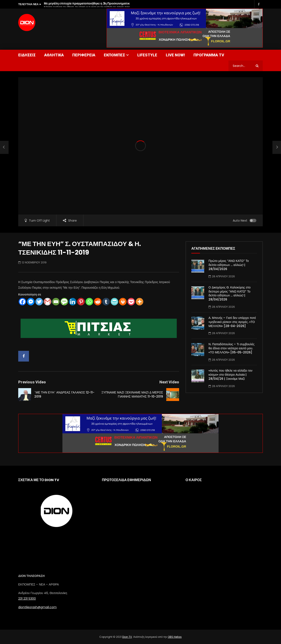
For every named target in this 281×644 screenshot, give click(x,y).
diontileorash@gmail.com (37, 607)
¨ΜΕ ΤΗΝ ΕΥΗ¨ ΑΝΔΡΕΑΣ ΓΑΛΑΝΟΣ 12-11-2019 (64, 394)
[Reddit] (98, 302)
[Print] (123, 302)
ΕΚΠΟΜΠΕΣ (114, 55)
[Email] (56, 302)
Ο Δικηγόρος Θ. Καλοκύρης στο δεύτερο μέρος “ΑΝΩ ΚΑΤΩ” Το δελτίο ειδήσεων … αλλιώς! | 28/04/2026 (230, 293)
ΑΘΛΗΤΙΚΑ (54, 55)
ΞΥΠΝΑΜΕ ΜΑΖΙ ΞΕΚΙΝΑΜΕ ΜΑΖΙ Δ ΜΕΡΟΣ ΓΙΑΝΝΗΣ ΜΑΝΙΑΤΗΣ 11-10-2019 (132, 394)
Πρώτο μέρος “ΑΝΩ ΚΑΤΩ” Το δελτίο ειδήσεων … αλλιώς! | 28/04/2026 (229, 265)
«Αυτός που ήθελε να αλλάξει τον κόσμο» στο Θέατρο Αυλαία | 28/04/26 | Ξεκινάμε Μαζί (230, 375)
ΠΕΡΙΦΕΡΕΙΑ (84, 55)
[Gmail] (48, 302)
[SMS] (64, 302)
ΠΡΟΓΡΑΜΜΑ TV (209, 55)
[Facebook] (22, 302)
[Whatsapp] (89, 302)
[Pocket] (131, 302)
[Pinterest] (81, 302)
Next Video (169, 382)
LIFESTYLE (147, 55)
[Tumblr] (106, 302)
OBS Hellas (175, 637)
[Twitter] (39, 302)
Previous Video (32, 382)
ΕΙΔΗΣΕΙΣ (27, 55)
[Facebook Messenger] (31, 302)
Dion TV (127, 637)
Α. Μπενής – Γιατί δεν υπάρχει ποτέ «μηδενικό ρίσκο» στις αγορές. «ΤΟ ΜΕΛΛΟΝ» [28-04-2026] (232, 322)
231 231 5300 (27, 599)
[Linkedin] (73, 302)
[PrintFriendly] (114, 302)
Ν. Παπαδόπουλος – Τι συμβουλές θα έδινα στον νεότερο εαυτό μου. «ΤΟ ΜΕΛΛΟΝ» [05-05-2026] (231, 348)
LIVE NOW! (175, 55)
